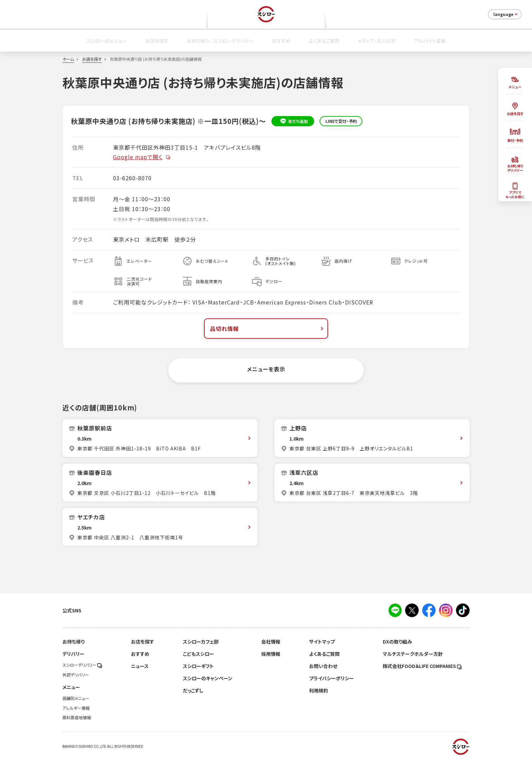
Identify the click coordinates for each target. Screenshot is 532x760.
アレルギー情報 (76, 708)
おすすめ (281, 41)
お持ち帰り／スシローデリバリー (220, 41)
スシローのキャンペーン (208, 678)
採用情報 (271, 654)
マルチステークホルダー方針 (413, 654)
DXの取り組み (397, 642)
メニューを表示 (266, 369)
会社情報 (271, 642)
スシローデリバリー (82, 665)
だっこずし (193, 690)
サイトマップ (322, 642)
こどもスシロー (198, 654)
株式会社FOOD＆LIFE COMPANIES (422, 666)
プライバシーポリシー (331, 678)
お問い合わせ (323, 666)
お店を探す (157, 41)
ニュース (140, 666)
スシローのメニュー (107, 41)
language (506, 14)
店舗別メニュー (76, 698)
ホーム (68, 59)
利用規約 (319, 690)
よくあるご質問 (324, 41)
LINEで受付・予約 (341, 121)
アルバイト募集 (430, 41)
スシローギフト (198, 666)
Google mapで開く (142, 157)
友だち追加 (293, 121)
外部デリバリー (76, 675)
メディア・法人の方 (377, 41)
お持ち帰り (73, 642)
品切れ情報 (267, 329)
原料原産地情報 (77, 718)
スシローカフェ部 (201, 642)
